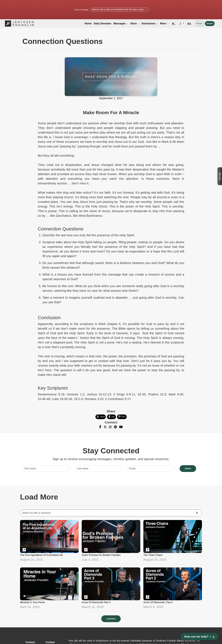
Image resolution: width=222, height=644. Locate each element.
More (164, 23)
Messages (121, 23)
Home (88, 23)
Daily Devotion (103, 23)
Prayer (199, 24)
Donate (210, 24)
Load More (111, 619)
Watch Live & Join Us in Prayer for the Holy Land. (120, 10)
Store (135, 23)
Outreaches (150, 23)
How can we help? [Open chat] (199, 637)
